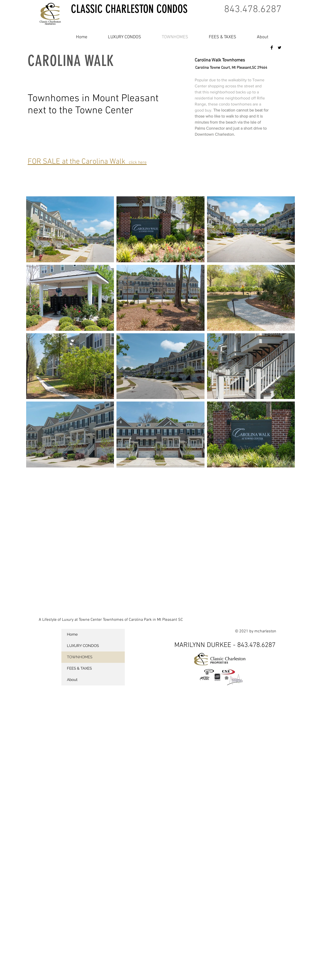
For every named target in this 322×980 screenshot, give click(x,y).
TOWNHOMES (80, 657)
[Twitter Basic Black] (279, 48)
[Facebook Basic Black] (272, 48)
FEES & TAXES (79, 668)
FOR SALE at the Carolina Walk (87, 162)
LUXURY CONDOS (83, 646)
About (72, 680)
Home (72, 634)
